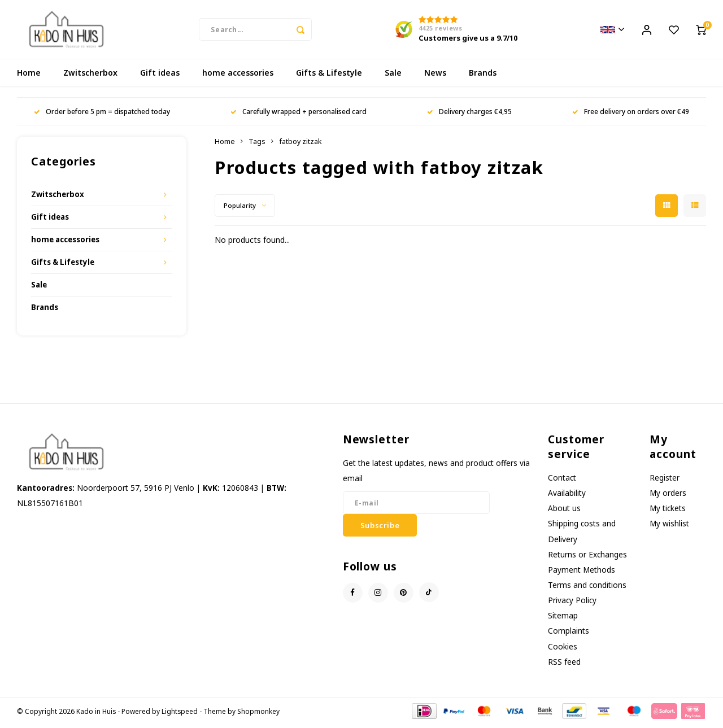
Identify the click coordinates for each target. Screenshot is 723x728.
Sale (393, 76)
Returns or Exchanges (587, 558)
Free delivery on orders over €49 (631, 115)
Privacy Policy (572, 603)
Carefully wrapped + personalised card (299, 115)
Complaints (569, 634)
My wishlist (669, 527)
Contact (562, 481)
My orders (668, 496)
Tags (257, 145)
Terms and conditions (587, 588)
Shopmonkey (258, 714)
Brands (483, 76)
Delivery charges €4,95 (469, 115)
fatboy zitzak (300, 145)
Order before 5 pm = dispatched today (102, 115)
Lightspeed (180, 714)
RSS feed (564, 665)
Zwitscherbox (90, 76)
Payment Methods (582, 573)
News (435, 76)
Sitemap (563, 619)
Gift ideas (160, 76)
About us (564, 511)
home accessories (238, 76)
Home (29, 76)
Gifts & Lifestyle (329, 76)
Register (665, 481)
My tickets (668, 511)
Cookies (563, 650)
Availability (567, 496)
